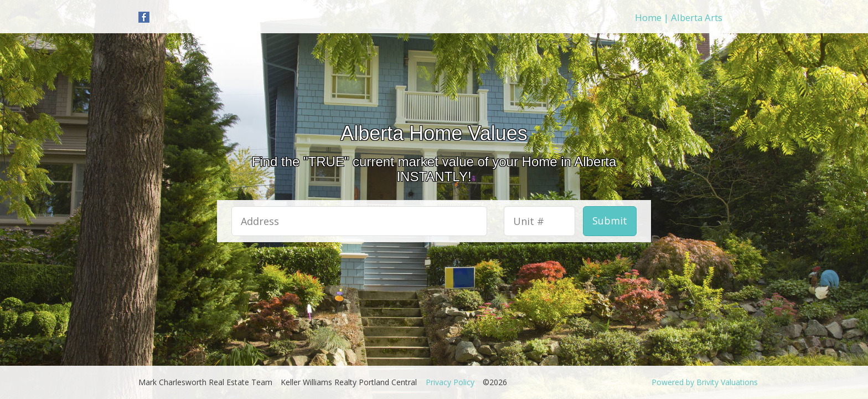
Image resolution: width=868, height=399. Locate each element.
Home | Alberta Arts (679, 17)
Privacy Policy (450, 382)
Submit (610, 221)
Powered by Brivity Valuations (705, 382)
